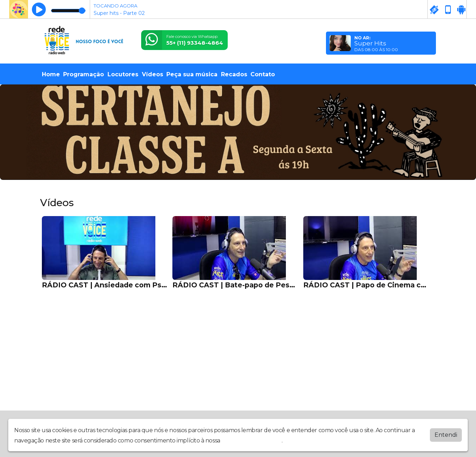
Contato (263, 74)
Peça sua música (192, 74)
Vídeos (153, 74)
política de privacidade (251, 441)
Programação (84, 74)
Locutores (123, 74)
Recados (234, 74)
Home (51, 74)
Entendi (446, 435)
